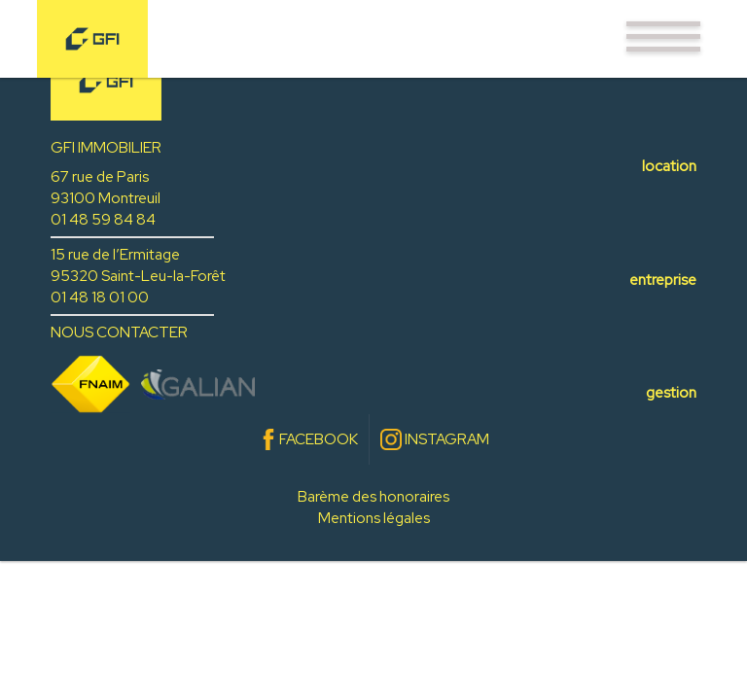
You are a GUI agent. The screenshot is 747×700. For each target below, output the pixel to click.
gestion (671, 392)
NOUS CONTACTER (119, 332)
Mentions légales (374, 518)
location (669, 166)
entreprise (663, 280)
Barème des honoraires (373, 496)
